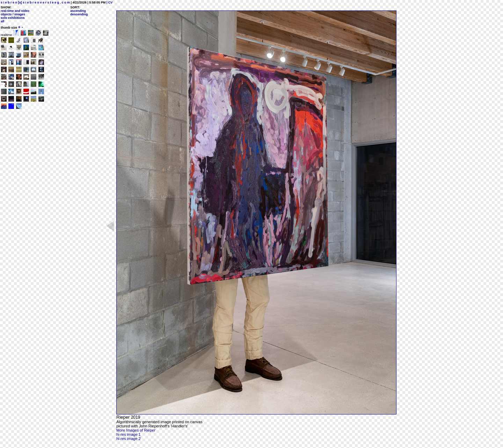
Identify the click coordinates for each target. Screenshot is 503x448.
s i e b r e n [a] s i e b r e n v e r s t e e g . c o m (35, 2)
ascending (78, 11)
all (2, 21)
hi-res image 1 (129, 434)
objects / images (13, 14)
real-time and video (15, 11)
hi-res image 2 (129, 439)
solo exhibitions (13, 18)
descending (79, 14)
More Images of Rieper (136, 430)
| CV (109, 2)
